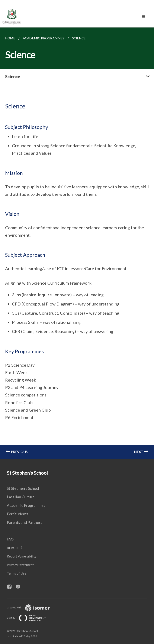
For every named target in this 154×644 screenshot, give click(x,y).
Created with (32, 607)
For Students (18, 514)
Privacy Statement (20, 565)
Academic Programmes (26, 505)
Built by (30, 618)
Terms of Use (17, 573)
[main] (77, 243)
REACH (13, 548)
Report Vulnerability (22, 556)
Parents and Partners (25, 522)
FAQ (10, 539)
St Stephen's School (23, 488)
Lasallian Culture (21, 497)
